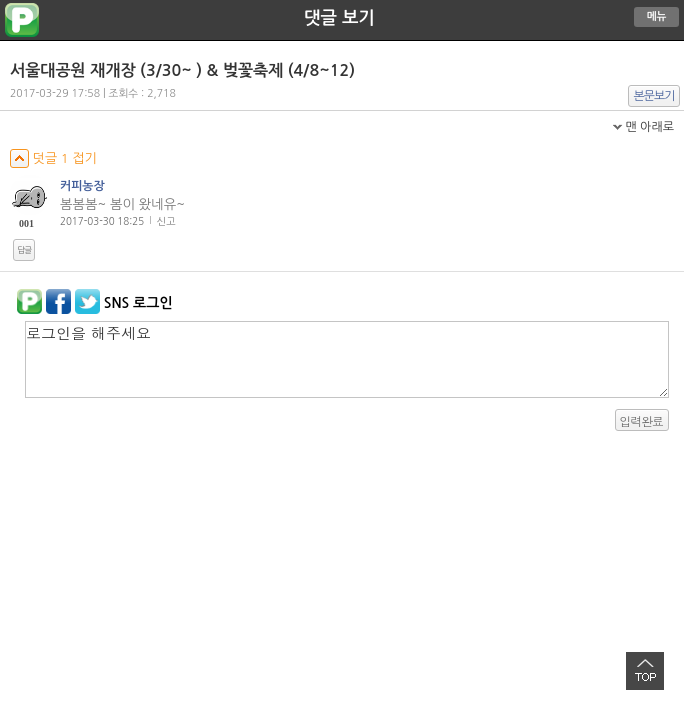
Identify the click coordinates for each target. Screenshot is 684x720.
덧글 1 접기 (53, 158)
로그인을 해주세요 (347, 359)
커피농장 (82, 186)
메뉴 (657, 16)
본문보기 (654, 96)
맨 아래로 (649, 127)
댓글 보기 (339, 18)
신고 (166, 221)
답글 (24, 250)
